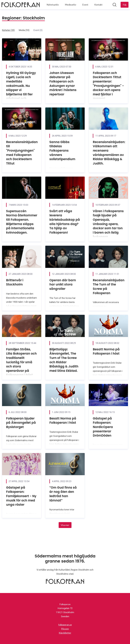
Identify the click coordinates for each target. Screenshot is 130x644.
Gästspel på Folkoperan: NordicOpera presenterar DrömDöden (103, 427)
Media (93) (24, 30)
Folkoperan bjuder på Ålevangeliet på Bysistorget (21, 423)
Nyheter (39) (8, 30)
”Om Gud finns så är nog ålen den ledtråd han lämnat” (63, 494)
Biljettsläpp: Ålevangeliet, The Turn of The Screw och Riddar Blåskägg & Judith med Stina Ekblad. (64, 360)
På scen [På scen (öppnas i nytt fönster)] (65, 629)
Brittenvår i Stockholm (15, 282)
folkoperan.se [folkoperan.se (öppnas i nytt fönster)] (65, 625)
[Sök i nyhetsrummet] (115, 5)
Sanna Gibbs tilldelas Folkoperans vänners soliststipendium (62, 151)
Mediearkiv (71, 5)
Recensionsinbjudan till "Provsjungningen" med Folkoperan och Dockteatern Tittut (22, 153)
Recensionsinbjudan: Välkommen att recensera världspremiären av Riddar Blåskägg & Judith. (109, 153)
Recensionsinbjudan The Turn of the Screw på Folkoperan (109, 287)
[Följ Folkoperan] (125, 5)
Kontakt (98, 5)
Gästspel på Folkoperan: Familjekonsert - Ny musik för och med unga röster (21, 496)
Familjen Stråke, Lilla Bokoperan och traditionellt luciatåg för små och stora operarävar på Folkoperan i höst (21, 362)
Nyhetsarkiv (53, 5)
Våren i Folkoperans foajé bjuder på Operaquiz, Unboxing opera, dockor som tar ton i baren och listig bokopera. (108, 224)
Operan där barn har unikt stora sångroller (63, 284)
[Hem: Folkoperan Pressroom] (21, 5)
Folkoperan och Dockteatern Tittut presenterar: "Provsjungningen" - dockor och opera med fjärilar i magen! (108, 86)
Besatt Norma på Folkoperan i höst (106, 351)
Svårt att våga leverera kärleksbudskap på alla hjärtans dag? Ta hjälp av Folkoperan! (65, 222)
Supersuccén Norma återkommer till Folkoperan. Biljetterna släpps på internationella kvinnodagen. (22, 222)
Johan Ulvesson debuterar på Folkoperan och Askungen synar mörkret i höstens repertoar (63, 84)
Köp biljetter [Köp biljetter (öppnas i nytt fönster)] (65, 633)
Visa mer (65, 525)
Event (85, 5)
